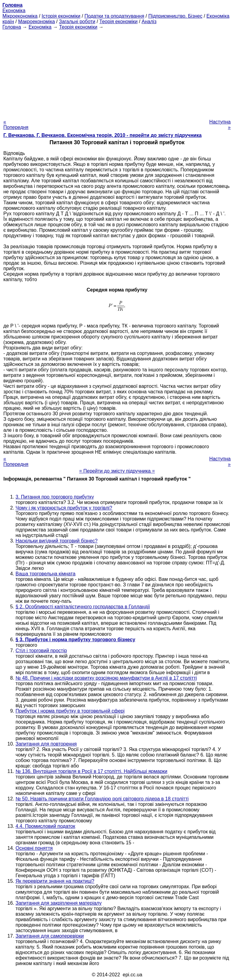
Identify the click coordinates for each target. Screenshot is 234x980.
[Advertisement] (117, 73)
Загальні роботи (77, 21)
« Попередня (16, 125)
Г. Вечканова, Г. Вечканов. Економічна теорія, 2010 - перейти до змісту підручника (103, 135)
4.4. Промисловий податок (45, 826)
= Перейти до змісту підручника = (117, 471)
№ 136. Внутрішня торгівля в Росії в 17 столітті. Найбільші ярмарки (91, 771)
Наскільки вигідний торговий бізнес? (57, 541)
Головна (12, 27)
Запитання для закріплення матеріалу (58, 903)
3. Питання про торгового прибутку (55, 497)
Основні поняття (34, 848)
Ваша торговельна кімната (46, 574)
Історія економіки (61, 16)
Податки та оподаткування (114, 16)
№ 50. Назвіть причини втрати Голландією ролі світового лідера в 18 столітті (102, 799)
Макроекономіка (36, 21)
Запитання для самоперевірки (50, 936)
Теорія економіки (118, 21)
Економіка (14, 11)
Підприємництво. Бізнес (175, 16)
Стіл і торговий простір (41, 651)
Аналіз (149, 21)
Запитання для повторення (46, 744)
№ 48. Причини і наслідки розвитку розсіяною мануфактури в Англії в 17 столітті (106, 678)
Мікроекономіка (20, 16)
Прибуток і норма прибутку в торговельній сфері (70, 711)
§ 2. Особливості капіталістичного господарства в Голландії (83, 607)
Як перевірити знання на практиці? (55, 881)
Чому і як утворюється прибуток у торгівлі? (64, 508)
